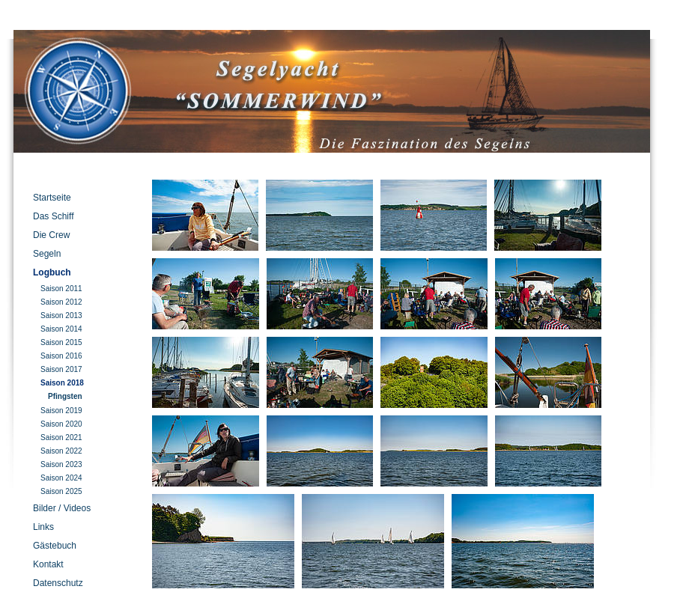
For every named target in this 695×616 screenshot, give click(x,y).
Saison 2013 (61, 315)
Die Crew (51, 235)
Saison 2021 (61, 437)
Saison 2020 (61, 424)
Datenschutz (58, 583)
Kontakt (48, 564)
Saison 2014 (61, 329)
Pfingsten (65, 396)
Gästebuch (55, 546)
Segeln (47, 254)
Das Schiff (53, 216)
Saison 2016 (61, 356)
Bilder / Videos (62, 508)
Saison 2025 (61, 491)
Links (43, 527)
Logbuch (52, 272)
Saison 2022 (61, 451)
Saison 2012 (61, 302)
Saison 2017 (61, 369)
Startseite (52, 198)
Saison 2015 (61, 342)
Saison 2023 (61, 464)
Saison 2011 (61, 289)
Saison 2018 (62, 383)
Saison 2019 (61, 411)
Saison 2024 (61, 478)
